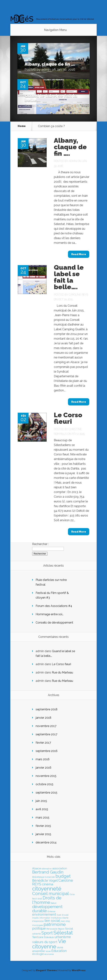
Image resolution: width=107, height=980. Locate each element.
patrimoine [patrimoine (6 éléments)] (55, 924)
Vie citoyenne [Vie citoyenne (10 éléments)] (49, 944)
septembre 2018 (47, 709)
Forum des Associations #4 (54, 606)
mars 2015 (42, 818)
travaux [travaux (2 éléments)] (49, 937)
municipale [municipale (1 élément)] (38, 925)
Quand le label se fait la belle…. (51, 98)
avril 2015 (42, 809)
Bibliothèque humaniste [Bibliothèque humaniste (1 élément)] (43, 877)
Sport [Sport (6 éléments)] (47, 933)
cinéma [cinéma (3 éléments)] (48, 884)
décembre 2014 (46, 842)
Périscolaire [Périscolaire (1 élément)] (52, 929)
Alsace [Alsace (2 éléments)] (37, 868)
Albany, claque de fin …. (50, 64)
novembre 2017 (46, 726)
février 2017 (43, 743)
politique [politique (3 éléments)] (39, 928)
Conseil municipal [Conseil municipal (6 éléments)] (51, 893)
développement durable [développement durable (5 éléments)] (47, 909)
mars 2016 (43, 759)
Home (22, 126)
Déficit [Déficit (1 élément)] (54, 903)
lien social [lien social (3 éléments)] (52, 921)
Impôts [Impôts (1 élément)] (35, 918)
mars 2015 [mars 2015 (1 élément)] (65, 921)
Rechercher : (40, 544)
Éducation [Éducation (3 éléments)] (59, 951)
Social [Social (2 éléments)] (69, 929)
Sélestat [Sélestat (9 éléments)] (63, 933)
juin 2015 (41, 801)
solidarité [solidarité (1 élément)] (36, 934)
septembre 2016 (47, 751)
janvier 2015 (43, 834)
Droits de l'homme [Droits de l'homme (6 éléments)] (47, 900)
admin (46, 70)
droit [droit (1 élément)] (40, 899)
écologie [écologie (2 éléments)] (38, 954)
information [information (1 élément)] (45, 918)
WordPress (79, 970)
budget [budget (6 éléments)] (63, 876)
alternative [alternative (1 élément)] (47, 869)
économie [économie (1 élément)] (49, 954)
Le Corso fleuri (68, 418)
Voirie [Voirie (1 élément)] (48, 951)
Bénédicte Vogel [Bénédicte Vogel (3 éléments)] (45, 880)
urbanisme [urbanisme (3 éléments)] (63, 937)
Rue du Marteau (62, 672)
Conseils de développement (54, 623)
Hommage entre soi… (50, 614)
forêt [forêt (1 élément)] (59, 915)
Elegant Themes (46, 970)
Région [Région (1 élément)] (61, 929)
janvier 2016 (43, 768)
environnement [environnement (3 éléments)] (44, 914)
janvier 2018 (43, 718)
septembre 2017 (46, 734)
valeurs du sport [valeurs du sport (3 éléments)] (45, 942)
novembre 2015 (46, 776)
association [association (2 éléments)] (60, 868)
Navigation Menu (55, 30)
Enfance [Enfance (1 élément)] (51, 911)
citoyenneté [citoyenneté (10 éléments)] (47, 889)
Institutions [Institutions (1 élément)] (56, 918)
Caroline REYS (52, 106)
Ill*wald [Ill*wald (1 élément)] (65, 915)
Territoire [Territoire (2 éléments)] (38, 937)
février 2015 (43, 826)
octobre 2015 (44, 784)
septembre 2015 (46, 793)
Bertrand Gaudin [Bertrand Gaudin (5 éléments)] (48, 872)
